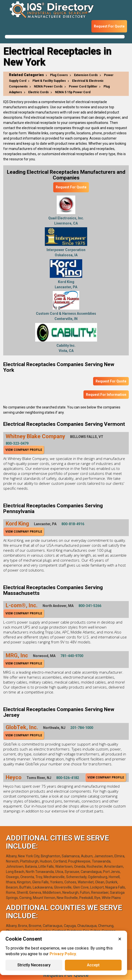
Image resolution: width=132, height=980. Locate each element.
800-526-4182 (68, 778)
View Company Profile (24, 450)
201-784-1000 (82, 728)
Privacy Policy (63, 954)
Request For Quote (109, 26)
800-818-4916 (73, 524)
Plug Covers (59, 75)
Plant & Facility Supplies (49, 81)
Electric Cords (39, 92)
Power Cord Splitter (83, 86)
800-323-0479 (17, 443)
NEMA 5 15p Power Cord (73, 92)
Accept (93, 965)
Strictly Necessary (34, 965)
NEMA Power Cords (48, 86)
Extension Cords (86, 75)
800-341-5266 (90, 606)
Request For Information (106, 395)
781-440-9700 (72, 656)
